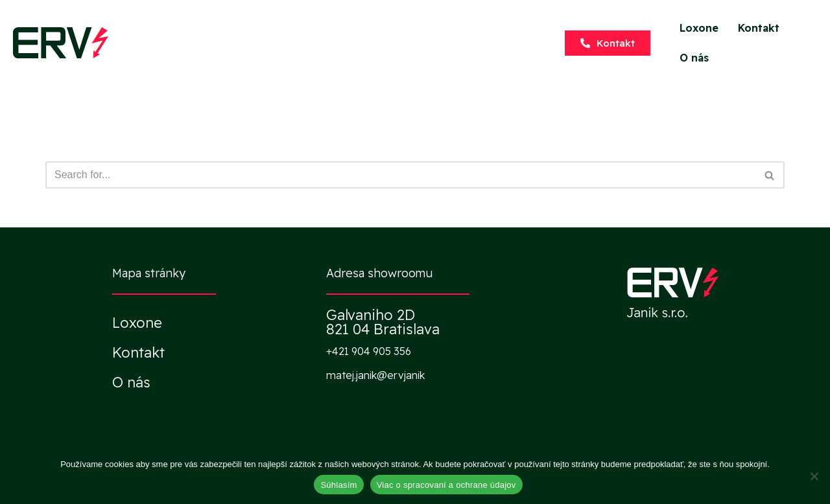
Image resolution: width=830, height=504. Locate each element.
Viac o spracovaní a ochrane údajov (446, 485)
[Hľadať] (400, 175)
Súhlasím (338, 485)
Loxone (699, 28)
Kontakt (759, 28)
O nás (694, 58)
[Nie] (814, 476)
